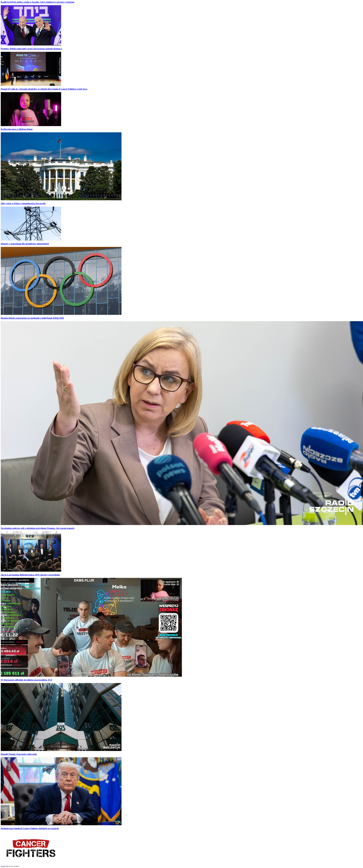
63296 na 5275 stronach (12, 866)
